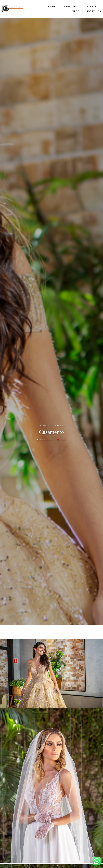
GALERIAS (91, 6)
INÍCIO (51, 6)
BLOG (76, 11)
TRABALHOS (70, 6)
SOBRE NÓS (94, 11)
